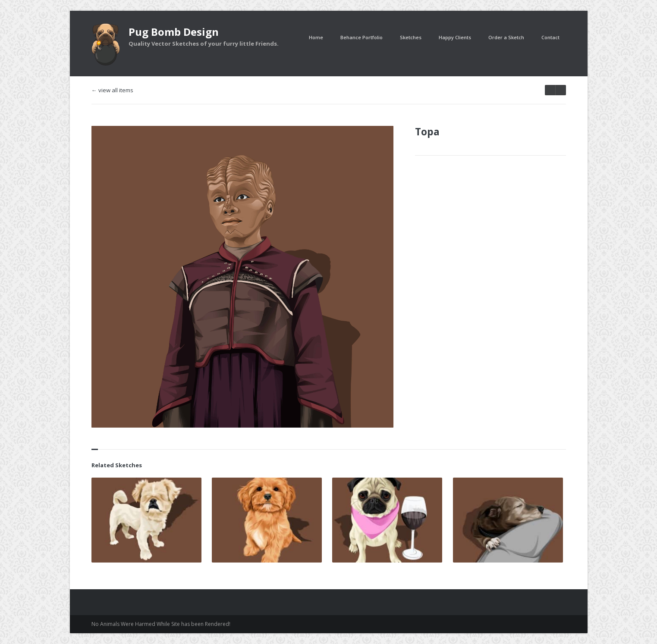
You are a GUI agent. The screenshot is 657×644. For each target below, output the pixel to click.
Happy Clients (455, 37)
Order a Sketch (506, 37)
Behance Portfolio (362, 37)
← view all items (112, 90)
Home (316, 37)
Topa (427, 131)
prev (561, 90)
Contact (550, 37)
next (550, 90)
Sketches (411, 37)
